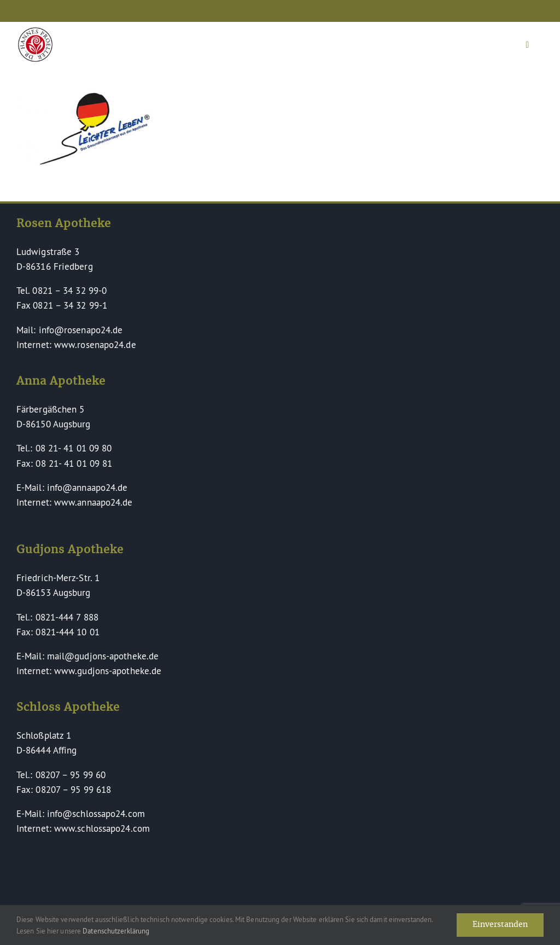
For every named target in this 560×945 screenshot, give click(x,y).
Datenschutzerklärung (116, 931)
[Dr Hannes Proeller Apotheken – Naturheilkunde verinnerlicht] (35, 32)
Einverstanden (500, 925)
